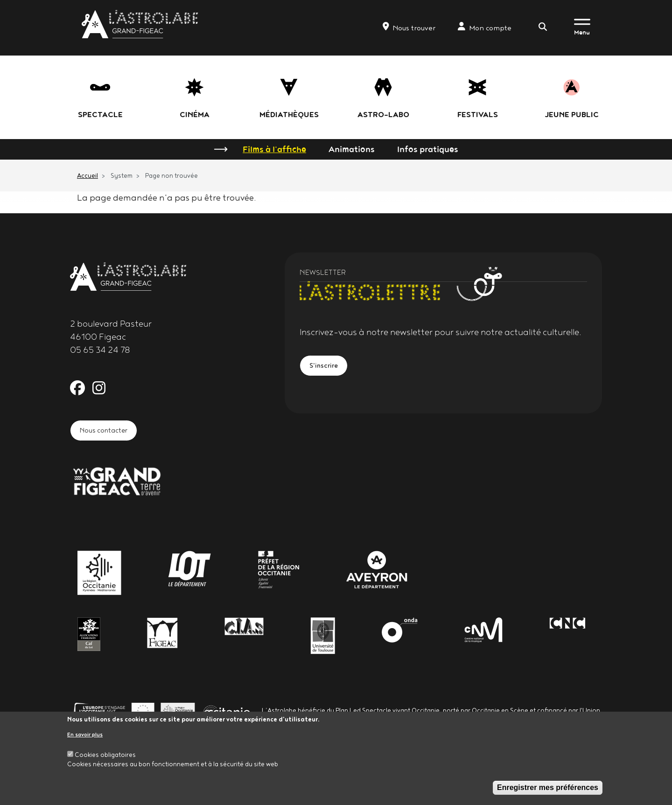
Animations (352, 149)
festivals (478, 114)
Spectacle (100, 114)
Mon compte (485, 27)
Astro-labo (383, 114)
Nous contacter (111, 432)
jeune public (572, 114)
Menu (582, 32)
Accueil (87, 175)
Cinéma (195, 114)
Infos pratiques (428, 149)
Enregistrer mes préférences (548, 787)
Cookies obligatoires (105, 755)
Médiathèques (289, 114)
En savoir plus (85, 734)
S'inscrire (328, 367)
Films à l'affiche (274, 149)
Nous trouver (409, 27)
